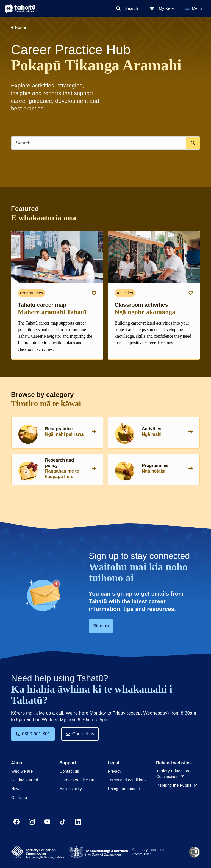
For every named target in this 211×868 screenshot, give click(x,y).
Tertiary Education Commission (173, 774)
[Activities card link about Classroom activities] (154, 295)
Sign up (101, 626)
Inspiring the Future (177, 785)
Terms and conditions (127, 780)
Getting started (25, 780)
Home (20, 27)
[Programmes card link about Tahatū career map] (57, 295)
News (16, 789)
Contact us (80, 734)
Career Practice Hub (78, 780)
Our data (19, 798)
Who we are (22, 771)
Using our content (124, 789)
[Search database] (193, 143)
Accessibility (71, 789)
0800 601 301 (33, 734)
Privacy (115, 771)
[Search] (128, 8)
